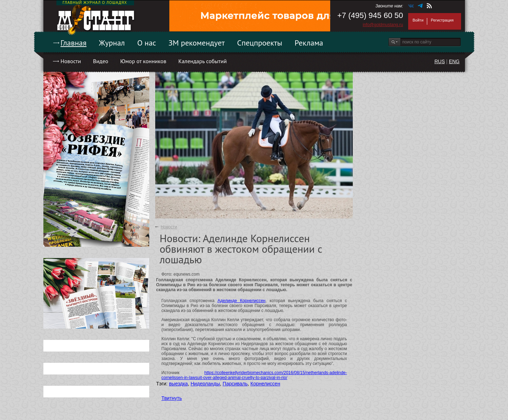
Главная (74, 43)
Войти (418, 20)
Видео (100, 61)
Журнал (112, 43)
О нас (147, 43)
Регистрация (442, 20)
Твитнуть (172, 398)
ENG (454, 61)
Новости (71, 61)
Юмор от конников (143, 61)
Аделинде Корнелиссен (241, 301)
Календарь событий (202, 61)
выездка (178, 384)
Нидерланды (205, 384)
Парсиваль (235, 384)
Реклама (309, 43)
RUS (440, 61)
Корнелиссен (265, 384)
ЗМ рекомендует (197, 43)
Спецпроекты (260, 43)
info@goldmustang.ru (383, 25)
